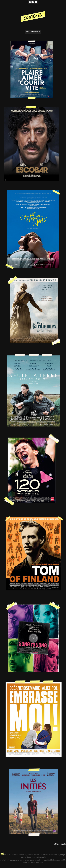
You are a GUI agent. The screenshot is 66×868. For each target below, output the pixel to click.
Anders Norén (33, 855)
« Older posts (60, 844)
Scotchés (14, 855)
